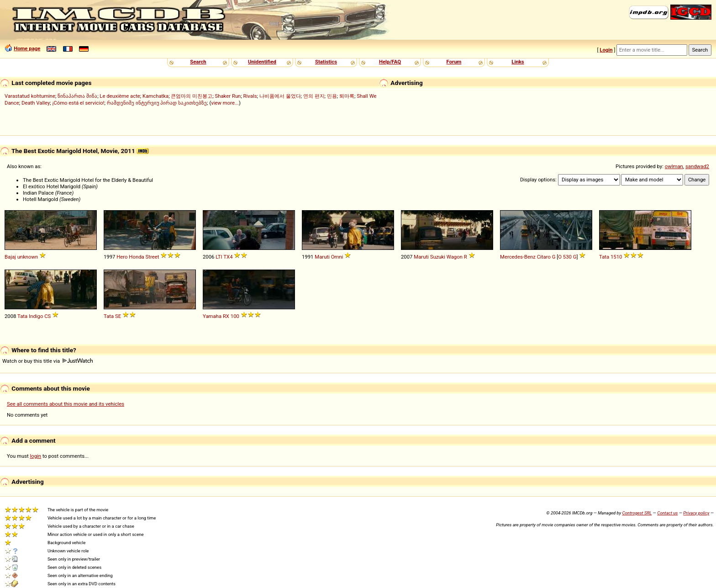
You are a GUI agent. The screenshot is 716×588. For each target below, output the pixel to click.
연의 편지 (314, 96)
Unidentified (262, 62)
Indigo (36, 316)
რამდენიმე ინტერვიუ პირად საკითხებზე (157, 103)
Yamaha (212, 316)
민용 (332, 96)
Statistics (326, 62)
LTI (219, 257)
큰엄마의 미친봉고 (192, 96)
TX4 (228, 257)
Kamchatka (155, 96)
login (36, 456)
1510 (616, 257)
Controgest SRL (637, 513)
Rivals (250, 96)
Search (198, 62)
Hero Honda (130, 257)
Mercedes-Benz (518, 257)
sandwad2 (697, 166)
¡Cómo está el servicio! (79, 103)
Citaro (544, 257)
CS (47, 316)
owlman (674, 166)
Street (153, 257)
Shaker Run (228, 96)
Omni (337, 257)
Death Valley (36, 103)
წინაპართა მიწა (77, 96)
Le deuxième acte (120, 96)
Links (518, 62)
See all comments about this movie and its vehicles (66, 404)
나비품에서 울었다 (280, 96)
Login (606, 50)
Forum (454, 62)
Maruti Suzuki (429, 257)
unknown (28, 257)
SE (118, 316)
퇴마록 (347, 96)
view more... (225, 103)
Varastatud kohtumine (30, 96)
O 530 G (567, 257)
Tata (604, 257)
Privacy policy (696, 513)
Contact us (667, 513)
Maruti (322, 257)
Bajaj (10, 257)
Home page (27, 48)
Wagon (455, 257)
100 (235, 316)
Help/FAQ (390, 62)
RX (226, 316)
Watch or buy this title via (47, 361)
